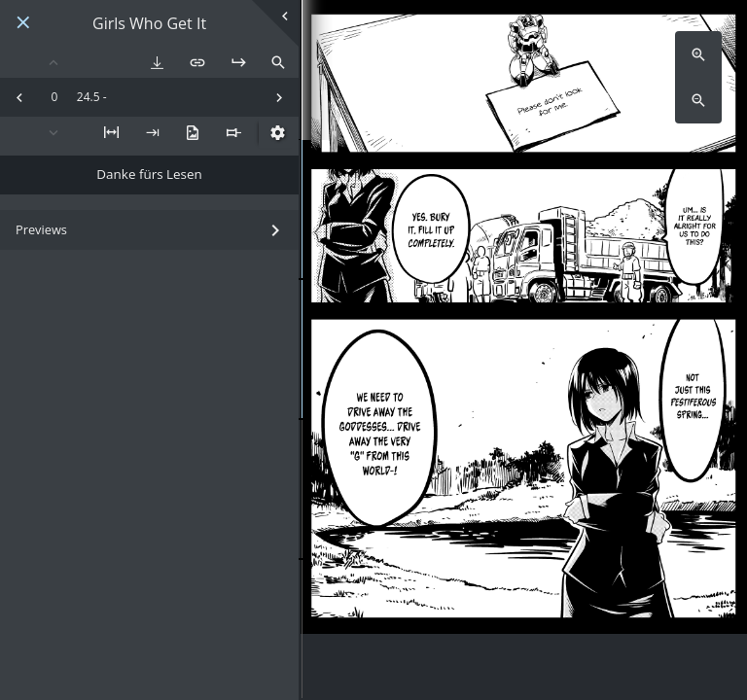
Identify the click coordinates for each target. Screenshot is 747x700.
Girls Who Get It (149, 24)
